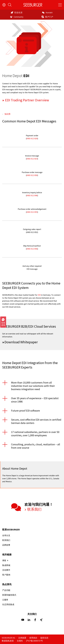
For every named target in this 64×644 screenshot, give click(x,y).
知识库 (8, 114)
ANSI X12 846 (32, 195)
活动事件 (6, 570)
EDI (39, 295)
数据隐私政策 (8, 641)
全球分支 (6, 536)
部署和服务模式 (9, 595)
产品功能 (6, 590)
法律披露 (22, 638)
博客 (4, 560)
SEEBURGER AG (9, 638)
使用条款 (33, 638)
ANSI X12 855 (32, 212)
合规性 (20, 641)
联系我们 (34, 509)
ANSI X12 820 (32, 138)
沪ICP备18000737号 (34, 641)
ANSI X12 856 (32, 249)
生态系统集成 (8, 605)
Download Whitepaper (21, 342)
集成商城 (6, 565)
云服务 (5, 600)
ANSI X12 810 (32, 159)
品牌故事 (6, 545)
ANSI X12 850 (32, 175)
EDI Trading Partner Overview (27, 100)
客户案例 (6, 575)
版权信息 (45, 638)
